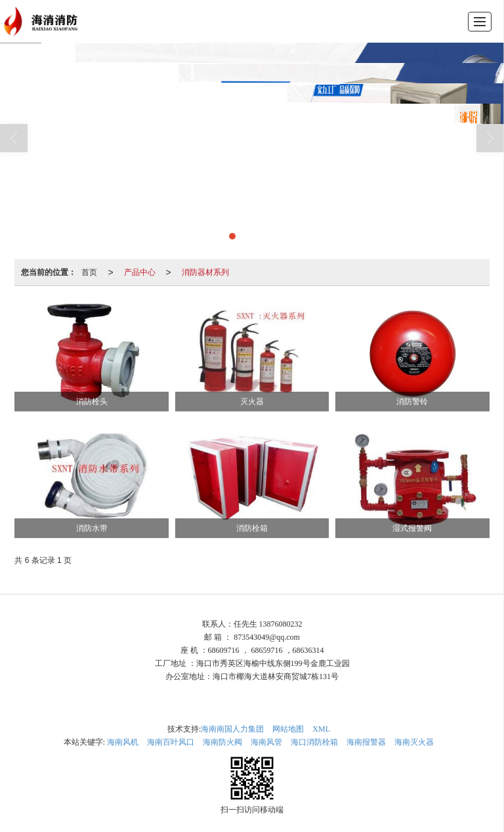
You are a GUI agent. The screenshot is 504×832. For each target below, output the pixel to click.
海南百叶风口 (171, 742)
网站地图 (288, 729)
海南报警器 (366, 742)
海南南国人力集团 (232, 729)
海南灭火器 (414, 742)
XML (321, 729)
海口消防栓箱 (314, 742)
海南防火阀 (222, 742)
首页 (89, 272)
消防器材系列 (205, 272)
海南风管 (266, 742)
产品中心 (140, 272)
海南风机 (123, 742)
